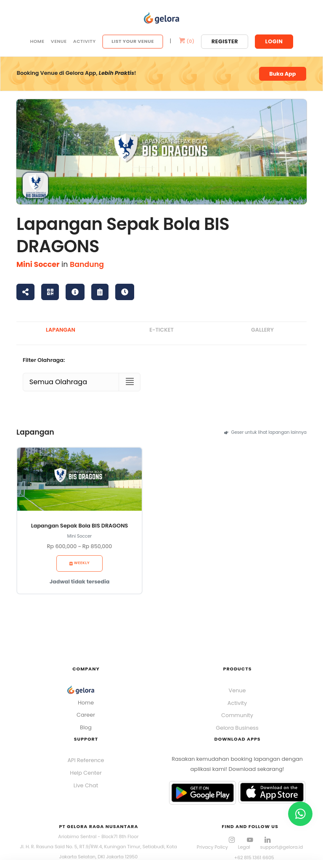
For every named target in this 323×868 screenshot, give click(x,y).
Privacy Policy (212, 847)
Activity (85, 41)
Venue (59, 41)
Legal (244, 847)
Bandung (87, 264)
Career (86, 715)
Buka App (282, 74)
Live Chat (86, 785)
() (186, 41)
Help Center (86, 773)
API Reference (86, 760)
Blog (86, 727)
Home (37, 41)
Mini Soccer (38, 264)
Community (237, 715)
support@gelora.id (282, 847)
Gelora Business (237, 728)
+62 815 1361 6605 (254, 857)
